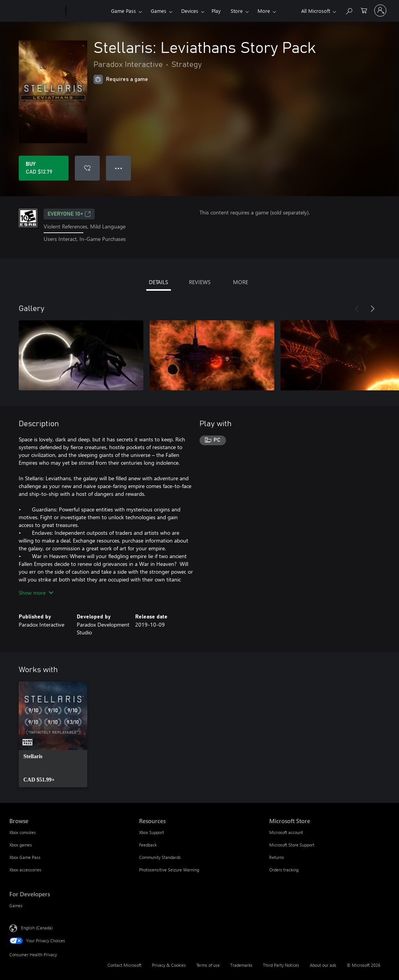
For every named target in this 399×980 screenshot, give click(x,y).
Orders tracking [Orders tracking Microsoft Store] (284, 870)
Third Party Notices (281, 965)
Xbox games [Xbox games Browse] (21, 845)
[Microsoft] (36, 11)
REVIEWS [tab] (200, 282)
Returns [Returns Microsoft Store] (277, 857)
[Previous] (357, 309)
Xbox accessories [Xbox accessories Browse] (25, 870)
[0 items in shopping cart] (364, 10)
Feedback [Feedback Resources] (148, 845)
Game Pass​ (124, 11)
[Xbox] (87, 11)
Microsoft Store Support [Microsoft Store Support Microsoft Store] (292, 845)
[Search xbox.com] (349, 10)
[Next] (373, 309)
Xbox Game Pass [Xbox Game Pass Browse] (25, 857)
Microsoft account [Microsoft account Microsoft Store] (286, 832)
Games (159, 11)
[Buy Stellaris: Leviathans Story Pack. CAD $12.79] (44, 168)
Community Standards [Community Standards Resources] (160, 857)
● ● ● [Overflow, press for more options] (119, 168)
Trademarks (241, 965)
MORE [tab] (241, 282)
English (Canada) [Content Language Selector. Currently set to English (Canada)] (37, 927)
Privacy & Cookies (169, 965)
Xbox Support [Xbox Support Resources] (152, 832)
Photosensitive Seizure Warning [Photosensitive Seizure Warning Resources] (169, 870)
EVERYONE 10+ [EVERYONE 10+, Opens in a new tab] (69, 214)
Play (216, 11)
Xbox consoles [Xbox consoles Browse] (23, 832)
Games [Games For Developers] (16, 905)
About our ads (323, 965)
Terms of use (208, 965)
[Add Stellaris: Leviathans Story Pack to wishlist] (87, 168)
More (264, 11)
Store (237, 11)
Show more (36, 593)
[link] (53, 734)
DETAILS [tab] (158, 282)
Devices (190, 11)
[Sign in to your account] (380, 11)
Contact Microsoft (124, 965)
